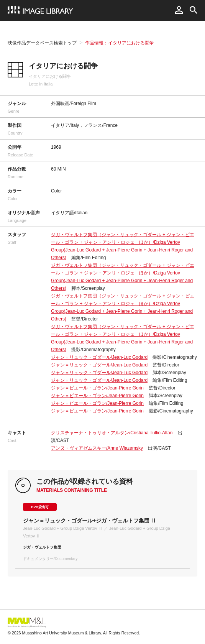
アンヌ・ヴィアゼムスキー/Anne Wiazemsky (97, 448)
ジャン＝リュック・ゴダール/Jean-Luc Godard (99, 357)
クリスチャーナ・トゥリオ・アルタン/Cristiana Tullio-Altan (112, 433)
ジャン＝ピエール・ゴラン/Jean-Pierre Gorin (97, 388)
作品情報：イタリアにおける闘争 (120, 43)
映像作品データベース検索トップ (42, 43)
